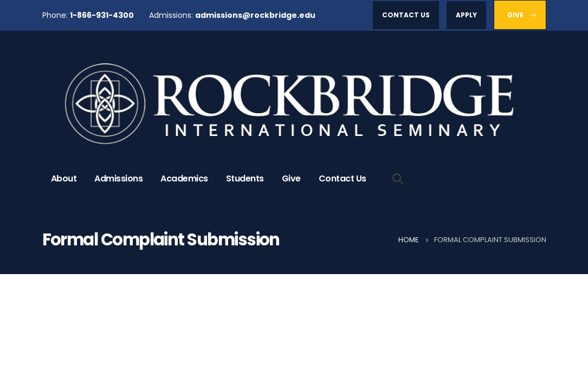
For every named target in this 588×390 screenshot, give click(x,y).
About (64, 178)
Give (291, 178)
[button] (406, 15)
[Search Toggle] (398, 178)
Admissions (118, 178)
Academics (184, 178)
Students (245, 178)
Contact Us (343, 178)
